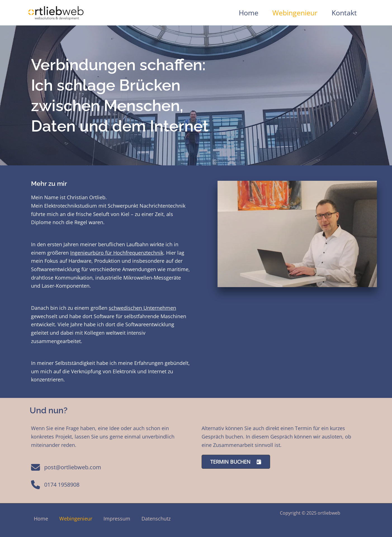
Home (249, 13)
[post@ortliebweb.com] (64, 470)
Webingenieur (295, 13)
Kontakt (344, 13)
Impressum (117, 519)
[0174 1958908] (53, 488)
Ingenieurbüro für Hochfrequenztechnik (117, 253)
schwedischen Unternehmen (142, 308)
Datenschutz (156, 519)
